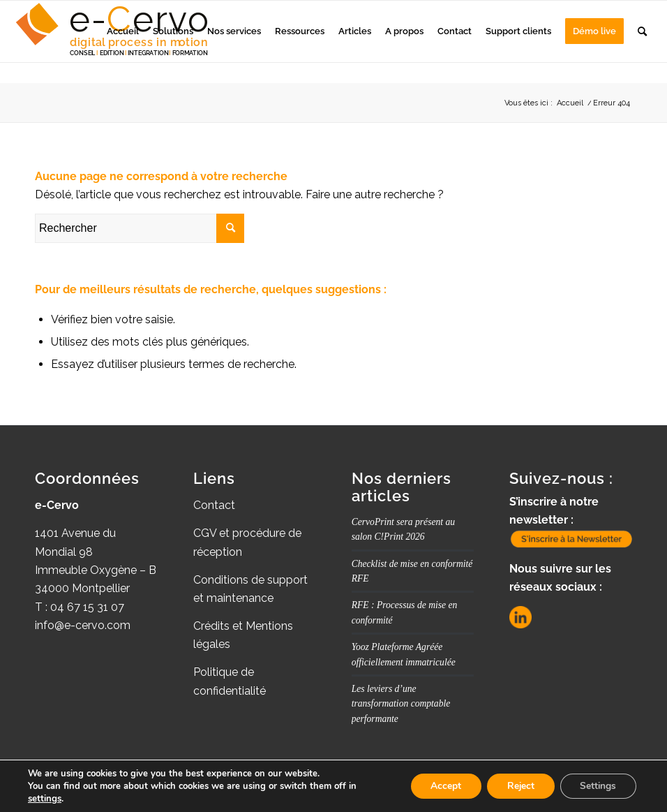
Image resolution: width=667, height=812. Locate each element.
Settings (597, 786)
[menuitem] (123, 31)
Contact (214, 505)
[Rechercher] (642, 31)
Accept (440, 786)
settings (45, 799)
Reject (517, 786)
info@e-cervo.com (83, 625)
